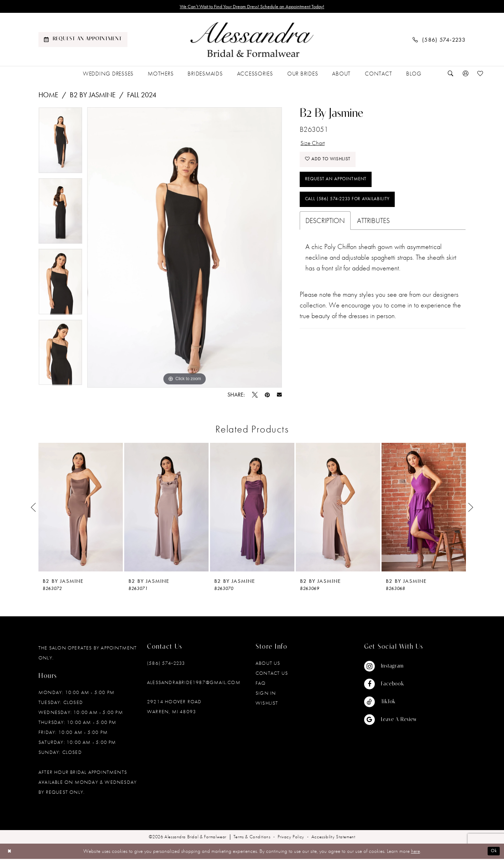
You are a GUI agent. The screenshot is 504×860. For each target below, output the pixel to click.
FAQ (261, 684)
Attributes (373, 233)
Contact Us (272, 674)
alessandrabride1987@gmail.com (194, 684)
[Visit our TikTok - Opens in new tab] (390, 703)
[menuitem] (83, 41)
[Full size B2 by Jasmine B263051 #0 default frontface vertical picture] (185, 249)
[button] (466, 75)
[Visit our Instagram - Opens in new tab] (390, 668)
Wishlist (267, 704)
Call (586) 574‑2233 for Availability (356, 211)
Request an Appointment (341, 187)
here (416, 853)
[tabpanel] (60, 144)
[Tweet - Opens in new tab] (255, 396)
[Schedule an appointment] (83, 41)
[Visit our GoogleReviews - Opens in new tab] (390, 721)
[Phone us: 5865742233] (439, 41)
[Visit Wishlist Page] (481, 75)
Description (325, 233)
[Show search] (451, 75)
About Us (268, 664)
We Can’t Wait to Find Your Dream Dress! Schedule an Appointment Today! (252, 7)
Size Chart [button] (315, 145)
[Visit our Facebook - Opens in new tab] (390, 685)
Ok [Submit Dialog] (493, 853)
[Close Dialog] (10, 852)
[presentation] (81, 509)
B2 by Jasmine (93, 96)
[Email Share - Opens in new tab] (279, 396)
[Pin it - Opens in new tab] (267, 396)
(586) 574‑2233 (166, 664)
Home (48, 96)
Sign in (266, 694)
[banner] (252, 41)
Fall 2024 (142, 96)
